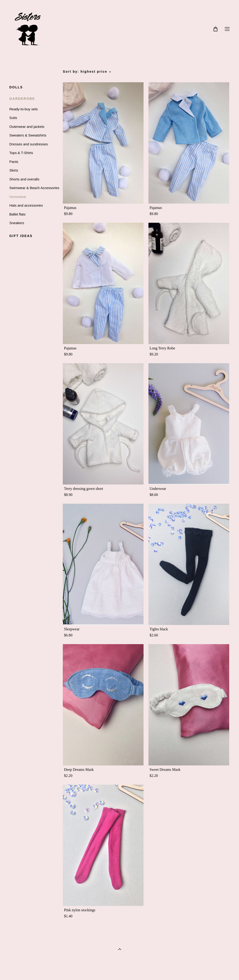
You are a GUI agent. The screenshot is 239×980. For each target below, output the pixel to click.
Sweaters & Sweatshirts (28, 135)
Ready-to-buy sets (24, 109)
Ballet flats (17, 214)
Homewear (18, 197)
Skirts (14, 170)
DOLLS (16, 87)
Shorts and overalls (24, 179)
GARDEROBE (22, 99)
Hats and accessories (26, 205)
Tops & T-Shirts (21, 153)
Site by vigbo (119, 969)
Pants (14, 162)
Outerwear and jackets (27, 127)
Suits (13, 118)
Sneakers (17, 223)
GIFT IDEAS (21, 236)
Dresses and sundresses (29, 144)
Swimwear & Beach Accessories (34, 188)
